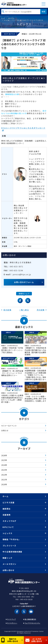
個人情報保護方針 (30, 619)
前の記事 (6, 310)
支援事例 (6, 515)
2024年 (4, 465)
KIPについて (8, 527)
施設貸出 (6, 509)
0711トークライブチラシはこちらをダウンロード (23, 128)
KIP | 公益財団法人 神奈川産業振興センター (14, 4)
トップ (3, 18)
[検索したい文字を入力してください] (21, 12)
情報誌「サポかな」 (11, 539)
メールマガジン (9, 564)
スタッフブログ (9, 521)
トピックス (11, 18)
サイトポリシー (12, 623)
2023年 (4, 470)
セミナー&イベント (9, 426)
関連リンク (7, 558)
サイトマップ (11, 619)
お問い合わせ (9, 570)
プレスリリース (9, 546)
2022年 (4, 475)
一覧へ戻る (24, 310)
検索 (44, 12)
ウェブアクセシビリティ (32, 623)
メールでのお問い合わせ (34, 640)
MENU (44, 4)
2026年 (4, 455)
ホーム (6, 496)
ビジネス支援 (9, 502)
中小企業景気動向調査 (12, 552)
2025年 (4, 460)
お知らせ (5, 430)
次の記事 (42, 310)
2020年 (4, 484)
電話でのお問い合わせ (10, 640)
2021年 (4, 480)
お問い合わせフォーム (24, 282)
